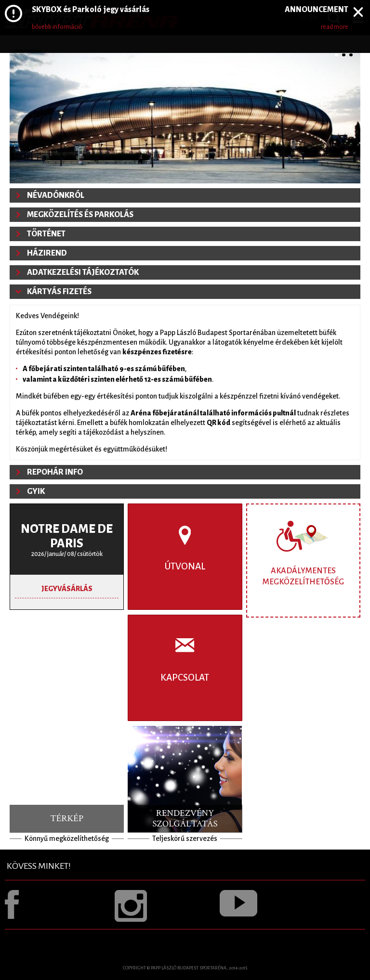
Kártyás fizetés (59, 292)
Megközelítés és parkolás (80, 215)
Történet (46, 234)
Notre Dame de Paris (67, 536)
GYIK (36, 491)
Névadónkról (56, 195)
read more (335, 27)
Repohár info (55, 472)
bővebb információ (57, 27)
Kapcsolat (185, 677)
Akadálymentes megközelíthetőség (303, 576)
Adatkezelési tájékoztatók (83, 272)
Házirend (47, 253)
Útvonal (185, 566)
